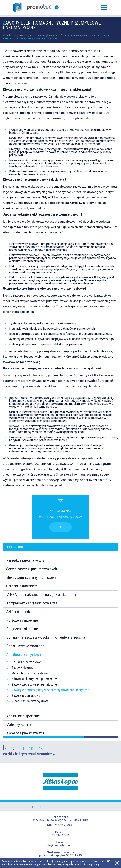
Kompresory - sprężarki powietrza (32, 603)
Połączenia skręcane (22, 629)
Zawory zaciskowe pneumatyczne (34, 684)
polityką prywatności (82, 861)
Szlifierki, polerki (18, 612)
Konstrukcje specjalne (23, 716)
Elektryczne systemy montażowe (31, 577)
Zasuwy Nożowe (23, 668)
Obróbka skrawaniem (22, 586)
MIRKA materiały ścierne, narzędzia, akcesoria (41, 595)
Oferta (62, 35)
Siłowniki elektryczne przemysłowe (35, 679)
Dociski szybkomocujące (25, 646)
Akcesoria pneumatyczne (25, 733)
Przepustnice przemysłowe (30, 701)
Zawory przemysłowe (26, 695)
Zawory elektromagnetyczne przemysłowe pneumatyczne (50, 690)
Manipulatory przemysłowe (30, 673)
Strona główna (46, 35)
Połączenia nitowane (22, 620)
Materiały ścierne (19, 725)
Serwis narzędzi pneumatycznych (32, 569)
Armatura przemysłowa (84, 35)
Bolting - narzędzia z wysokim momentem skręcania (46, 637)
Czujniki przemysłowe (26, 662)
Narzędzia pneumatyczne (25, 560)
